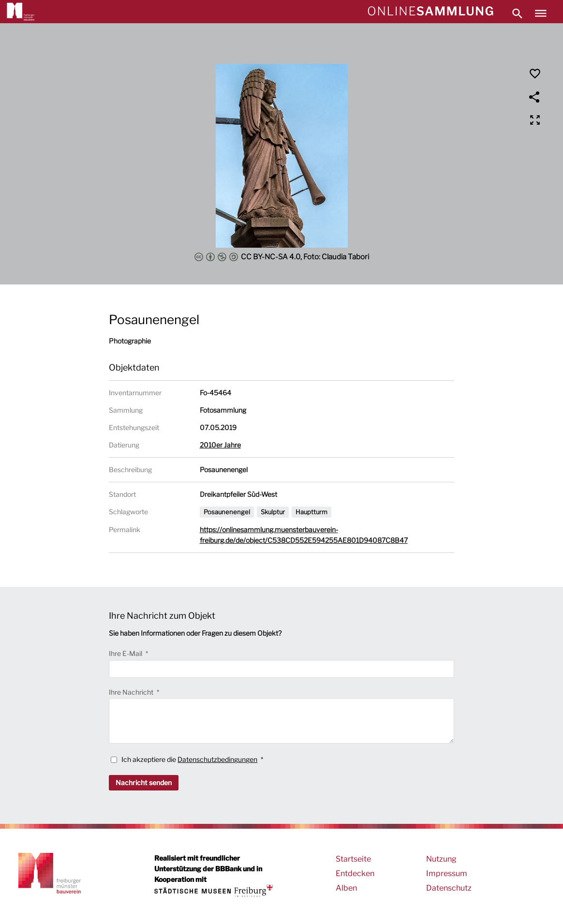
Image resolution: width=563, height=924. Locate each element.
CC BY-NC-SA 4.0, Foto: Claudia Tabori (282, 257)
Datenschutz (449, 888)
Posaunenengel (227, 512)
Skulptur (273, 512)
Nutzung (441, 859)
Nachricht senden (144, 782)
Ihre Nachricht (132, 692)
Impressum (447, 873)
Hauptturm (311, 512)
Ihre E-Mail (126, 653)
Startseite (353, 859)
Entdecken (355, 873)
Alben (346, 888)
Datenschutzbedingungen (217, 759)
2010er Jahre (220, 445)
